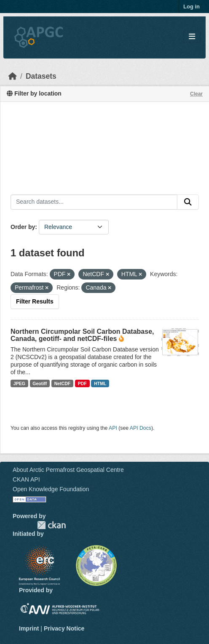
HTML (100, 383)
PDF (82, 383)
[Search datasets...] (94, 202)
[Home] (13, 76)
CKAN (51, 525)
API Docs (141, 428)
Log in (192, 7)
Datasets (41, 76)
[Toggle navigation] (192, 37)
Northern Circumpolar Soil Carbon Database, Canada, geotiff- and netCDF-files (82, 335)
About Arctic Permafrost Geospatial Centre (68, 470)
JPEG (19, 383)
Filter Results (35, 301)
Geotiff (40, 383)
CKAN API (26, 479)
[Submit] (188, 202)
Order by (23, 227)
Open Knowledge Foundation (51, 489)
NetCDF (63, 383)
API (113, 428)
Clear (196, 94)
